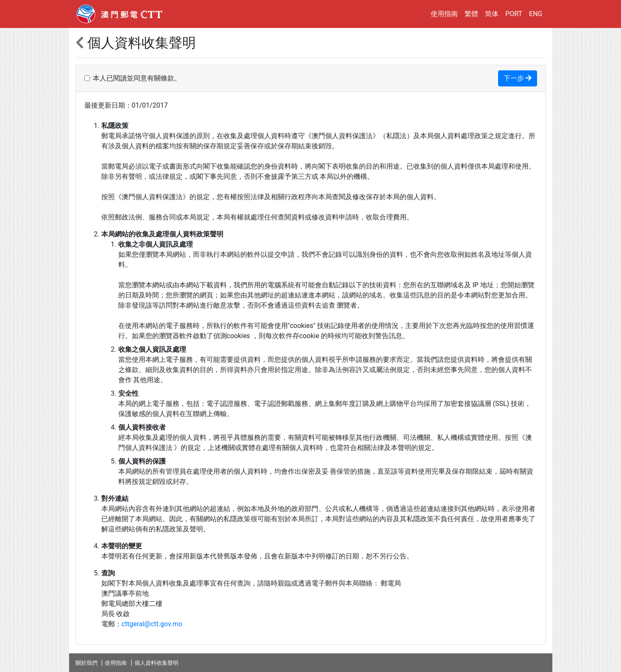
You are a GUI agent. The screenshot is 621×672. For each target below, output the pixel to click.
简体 (492, 14)
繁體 (471, 14)
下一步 (518, 78)
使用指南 (444, 14)
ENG (536, 14)
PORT (514, 14)
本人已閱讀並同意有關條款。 (137, 78)
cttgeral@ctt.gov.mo (152, 624)
